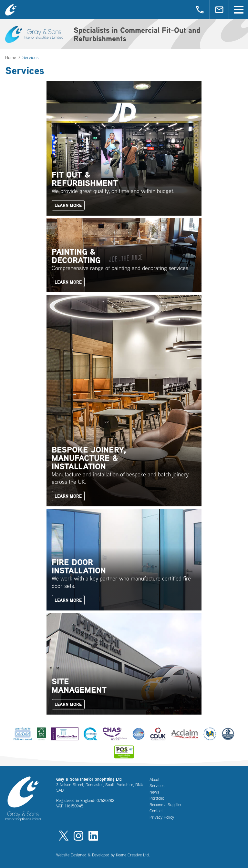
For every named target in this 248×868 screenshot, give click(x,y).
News (154, 792)
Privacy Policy (162, 817)
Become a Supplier (166, 805)
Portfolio (157, 798)
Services (157, 785)
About (155, 779)
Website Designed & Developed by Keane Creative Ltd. (103, 855)
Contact (156, 811)
